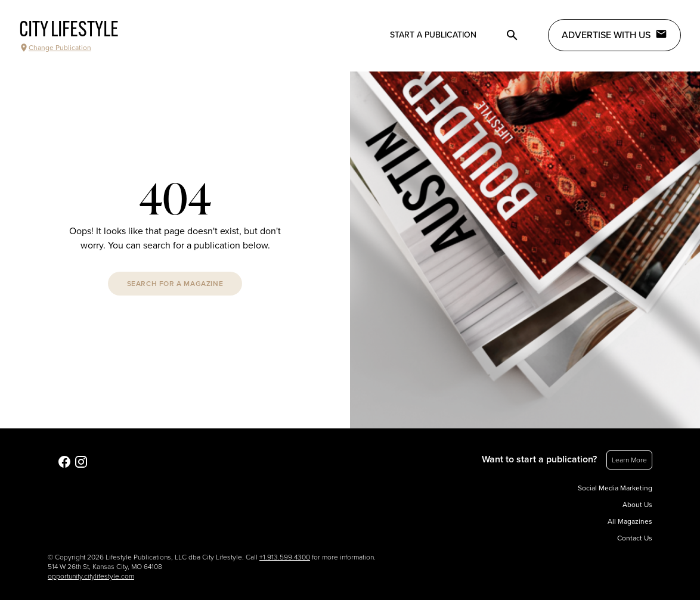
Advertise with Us (614, 35)
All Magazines (630, 521)
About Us (637, 505)
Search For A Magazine (175, 284)
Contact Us (635, 538)
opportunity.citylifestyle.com (91, 576)
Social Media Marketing (615, 488)
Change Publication (55, 48)
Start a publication (433, 35)
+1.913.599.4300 (285, 557)
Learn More (629, 460)
